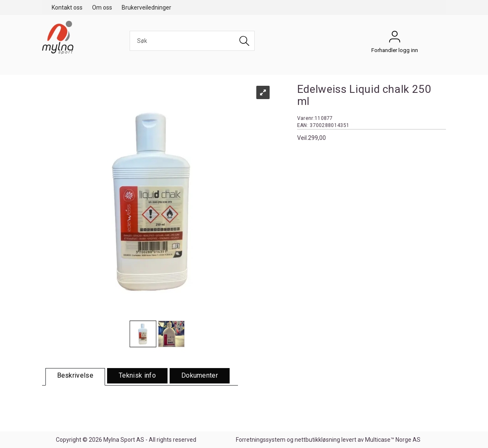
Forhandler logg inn (395, 39)
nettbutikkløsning (317, 440)
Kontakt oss (67, 7)
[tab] (75, 377)
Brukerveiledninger (146, 7)
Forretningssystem (261, 440)
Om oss (102, 7)
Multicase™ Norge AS (393, 440)
